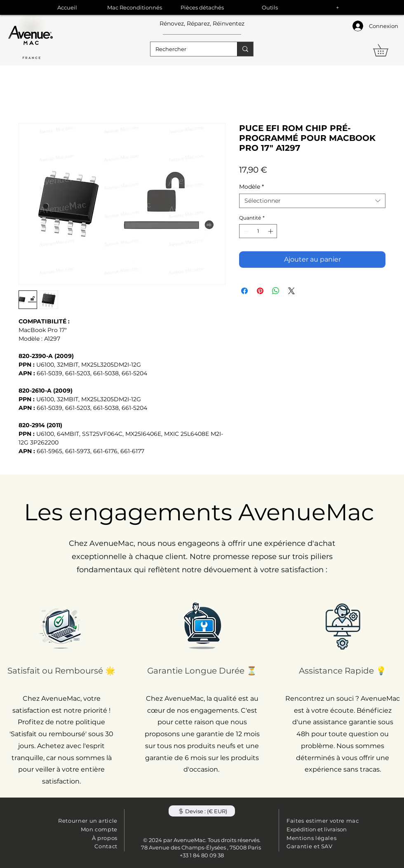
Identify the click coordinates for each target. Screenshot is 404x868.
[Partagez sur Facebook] (244, 291)
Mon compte (99, 829)
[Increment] (271, 231)
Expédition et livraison (317, 829)
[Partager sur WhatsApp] (276, 291)
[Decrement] (245, 231)
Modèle (251, 187)
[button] (386, 50)
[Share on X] (291, 291)
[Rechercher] (188, 49)
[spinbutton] (258, 231)
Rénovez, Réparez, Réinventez (202, 23)
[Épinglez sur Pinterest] (260, 291)
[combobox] (312, 201)
